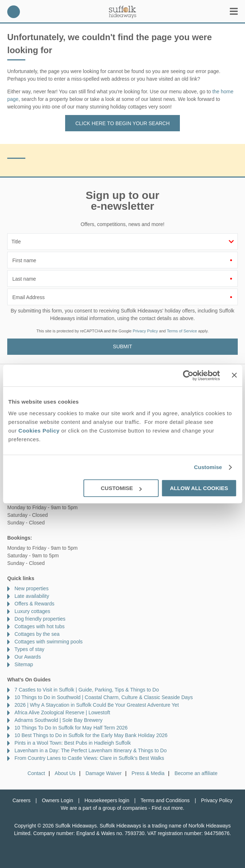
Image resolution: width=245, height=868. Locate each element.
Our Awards (28, 657)
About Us (65, 773)
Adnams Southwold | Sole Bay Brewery (58, 720)
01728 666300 (14, 12)
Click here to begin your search (122, 123)
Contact (36, 773)
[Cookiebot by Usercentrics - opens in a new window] (188, 375)
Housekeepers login (107, 800)
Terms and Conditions (165, 800)
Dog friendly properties (40, 619)
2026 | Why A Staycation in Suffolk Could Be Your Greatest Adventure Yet (97, 705)
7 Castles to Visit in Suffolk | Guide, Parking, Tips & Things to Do (87, 690)
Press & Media (148, 773)
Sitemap (24, 664)
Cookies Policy (39, 431)
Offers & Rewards (34, 604)
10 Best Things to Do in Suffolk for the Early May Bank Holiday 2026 (91, 735)
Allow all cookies (199, 488)
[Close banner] (234, 375)
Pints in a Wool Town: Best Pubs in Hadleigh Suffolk (73, 743)
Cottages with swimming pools (48, 642)
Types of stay (29, 649)
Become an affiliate (196, 773)
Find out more (167, 808)
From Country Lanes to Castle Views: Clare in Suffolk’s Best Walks (89, 758)
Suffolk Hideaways (123, 12)
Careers (21, 800)
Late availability (32, 596)
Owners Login (58, 800)
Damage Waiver (104, 773)
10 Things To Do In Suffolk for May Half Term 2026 (71, 728)
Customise (208, 467)
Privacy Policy (145, 331)
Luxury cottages (32, 611)
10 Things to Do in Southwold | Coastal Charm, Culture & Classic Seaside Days (104, 697)
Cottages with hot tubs (40, 626)
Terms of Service (182, 331)
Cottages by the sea (37, 634)
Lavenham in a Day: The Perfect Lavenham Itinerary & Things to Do (91, 750)
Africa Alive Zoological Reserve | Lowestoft (62, 712)
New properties (31, 588)
